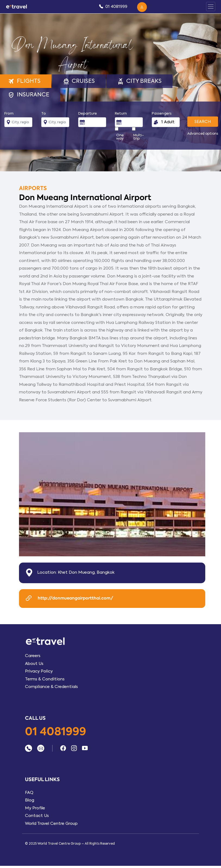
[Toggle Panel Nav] (211, 7)
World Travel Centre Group (51, 823)
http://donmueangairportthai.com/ (69, 599)
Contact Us (37, 816)
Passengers (162, 113)
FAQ (29, 793)
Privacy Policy (39, 671)
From (9, 113)
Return (121, 113)
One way (120, 137)
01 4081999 (56, 732)
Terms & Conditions (45, 679)
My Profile (35, 808)
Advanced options (203, 134)
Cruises (79, 81)
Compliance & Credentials (51, 687)
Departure (88, 113)
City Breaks (139, 81)
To (44, 113)
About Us (34, 664)
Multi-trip (139, 137)
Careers (33, 656)
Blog (30, 800)
